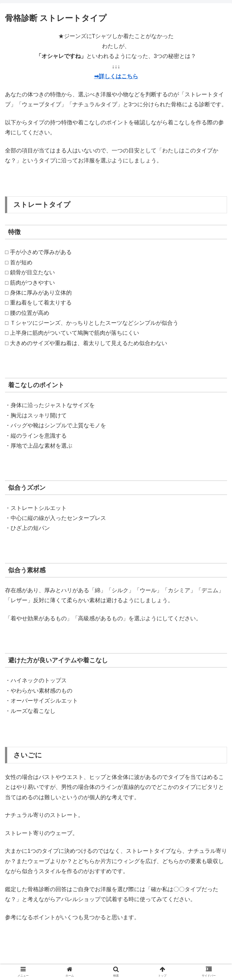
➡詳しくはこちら (116, 76)
